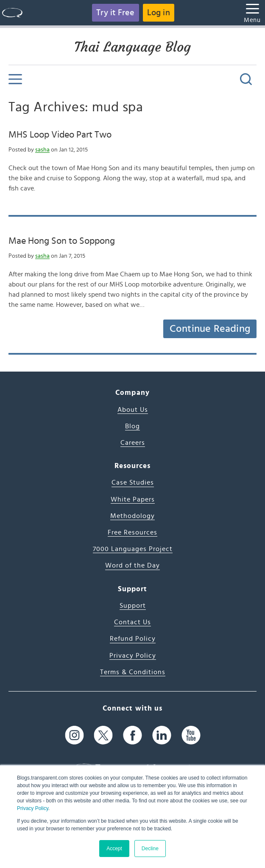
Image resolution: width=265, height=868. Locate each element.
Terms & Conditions (133, 672)
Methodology (132, 516)
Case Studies (133, 482)
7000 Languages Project (133, 549)
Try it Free (115, 13)
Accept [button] (114, 849)
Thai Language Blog (132, 47)
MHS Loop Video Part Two (60, 135)
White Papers (133, 499)
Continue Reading (210, 329)
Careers (133, 443)
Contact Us (132, 622)
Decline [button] (150, 849)
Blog (132, 426)
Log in (159, 13)
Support (133, 606)
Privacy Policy (33, 808)
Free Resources (132, 532)
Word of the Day (132, 565)
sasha (42, 150)
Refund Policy (133, 639)
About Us (133, 410)
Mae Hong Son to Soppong (62, 241)
